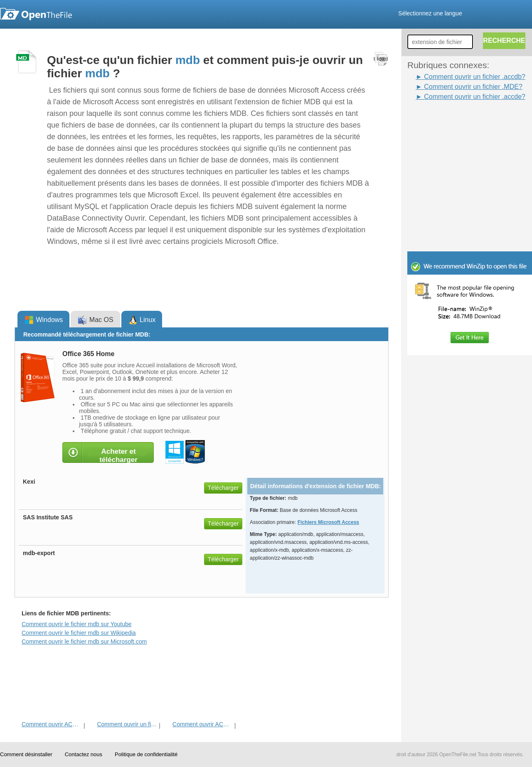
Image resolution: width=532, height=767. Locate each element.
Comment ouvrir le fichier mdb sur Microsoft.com (84, 642)
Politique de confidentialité (146, 754)
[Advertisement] (457, 120)
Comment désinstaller (26, 754)
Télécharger (223, 488)
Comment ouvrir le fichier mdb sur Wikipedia (79, 633)
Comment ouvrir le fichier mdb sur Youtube (77, 624)
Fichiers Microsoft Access (328, 522)
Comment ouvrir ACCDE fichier (52, 724)
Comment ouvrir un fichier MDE (127, 724)
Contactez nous (84, 754)
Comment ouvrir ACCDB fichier (203, 724)
